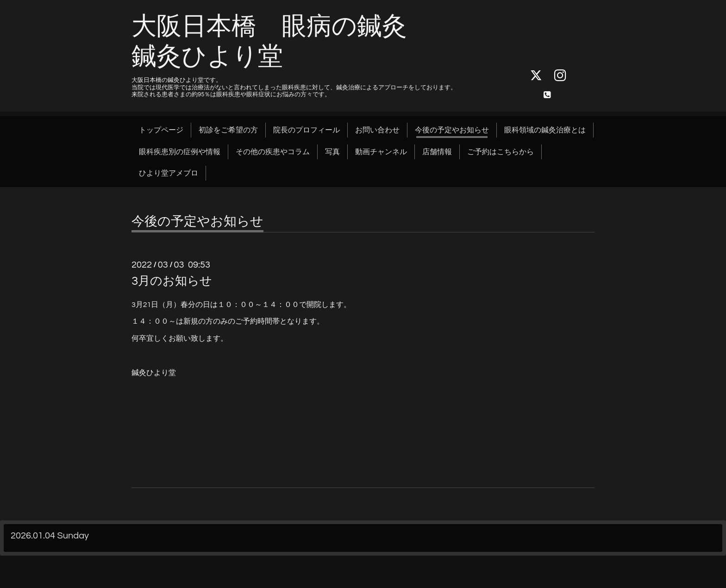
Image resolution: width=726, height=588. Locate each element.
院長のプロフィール (307, 130)
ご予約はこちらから (501, 152)
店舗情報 (437, 152)
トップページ (161, 130)
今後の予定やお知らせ (452, 130)
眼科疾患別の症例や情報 (180, 152)
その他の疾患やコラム (273, 152)
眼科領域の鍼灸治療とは (545, 130)
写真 (332, 152)
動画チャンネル (381, 152)
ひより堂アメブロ (169, 173)
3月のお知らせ (172, 281)
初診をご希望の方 (228, 130)
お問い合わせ (377, 130)
